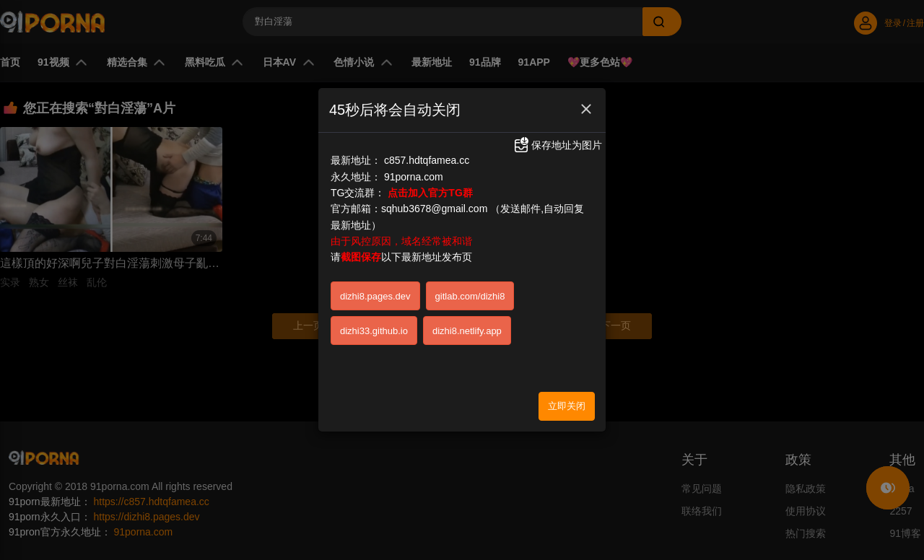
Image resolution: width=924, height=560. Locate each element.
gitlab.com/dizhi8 (470, 296)
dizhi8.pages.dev (375, 296)
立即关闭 (567, 406)
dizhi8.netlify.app (467, 331)
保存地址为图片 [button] (557, 145)
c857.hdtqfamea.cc (427, 160)
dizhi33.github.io (374, 331)
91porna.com (414, 177)
